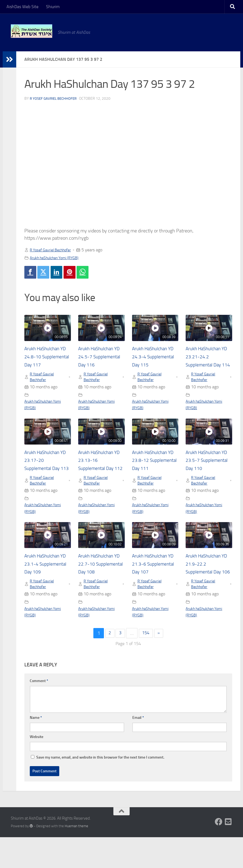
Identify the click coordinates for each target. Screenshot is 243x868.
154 (146, 664)
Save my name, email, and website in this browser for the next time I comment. (100, 788)
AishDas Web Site (22, 7)
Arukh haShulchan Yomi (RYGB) (58, 258)
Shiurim (53, 7)
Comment (39, 712)
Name (36, 748)
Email (138, 748)
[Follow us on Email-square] (228, 853)
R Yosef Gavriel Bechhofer (55, 99)
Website (37, 768)
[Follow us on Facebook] (219, 853)
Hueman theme (76, 857)
